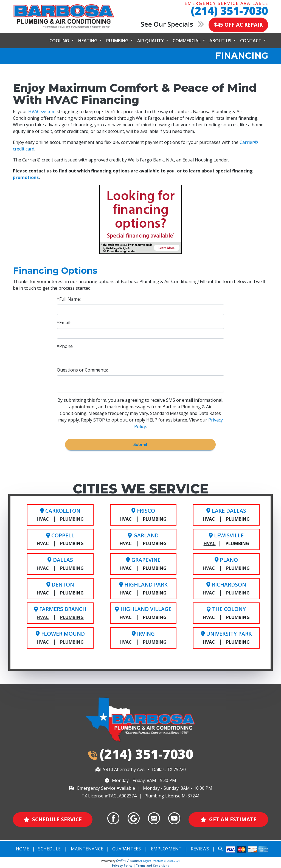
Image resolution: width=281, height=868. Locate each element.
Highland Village (143, 609)
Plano (226, 560)
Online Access (127, 861)
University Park (226, 634)
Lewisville (226, 535)
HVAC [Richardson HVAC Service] (209, 593)
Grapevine (143, 560)
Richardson (226, 584)
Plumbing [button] (118, 41)
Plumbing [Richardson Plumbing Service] (238, 593)
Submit (140, 445)
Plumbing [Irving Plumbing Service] (155, 642)
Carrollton (60, 511)
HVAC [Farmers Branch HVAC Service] (43, 617)
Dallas (60, 560)
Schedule (49, 849)
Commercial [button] (187, 41)
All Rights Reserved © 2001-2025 (160, 861)
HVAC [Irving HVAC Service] (126, 642)
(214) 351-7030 (230, 11)
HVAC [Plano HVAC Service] (209, 568)
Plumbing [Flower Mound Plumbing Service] (72, 642)
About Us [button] (221, 41)
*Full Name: (69, 299)
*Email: (64, 323)
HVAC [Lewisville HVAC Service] (210, 543)
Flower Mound (60, 634)
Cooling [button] (60, 41)
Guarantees (127, 849)
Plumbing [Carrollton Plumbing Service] (72, 519)
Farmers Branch (60, 609)
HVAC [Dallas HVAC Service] (43, 568)
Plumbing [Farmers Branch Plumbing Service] (72, 617)
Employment (166, 849)
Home (23, 849)
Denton (60, 584)
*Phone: (65, 346)
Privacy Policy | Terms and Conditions (140, 866)
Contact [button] (251, 41)
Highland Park (143, 584)
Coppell (60, 535)
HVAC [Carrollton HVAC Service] (43, 519)
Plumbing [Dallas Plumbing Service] (72, 568)
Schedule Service (53, 819)
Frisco (143, 511)
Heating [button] (88, 41)
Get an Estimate (228, 819)
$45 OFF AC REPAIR (238, 25)
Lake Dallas (226, 511)
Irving (143, 634)
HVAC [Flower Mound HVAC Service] (43, 642)
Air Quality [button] (151, 41)
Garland (143, 535)
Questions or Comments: (82, 370)
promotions (26, 177)
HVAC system (42, 111)
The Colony (226, 609)
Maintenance (87, 849)
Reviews (200, 849)
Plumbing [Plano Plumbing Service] (238, 568)
